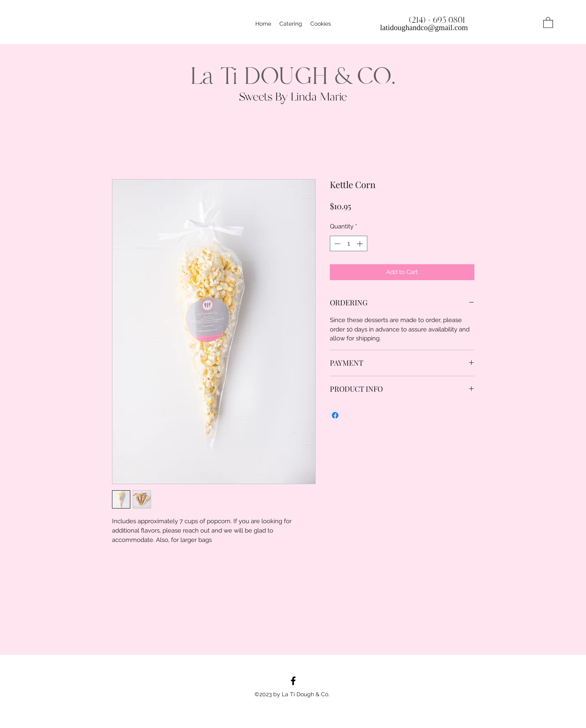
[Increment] (361, 244)
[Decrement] (337, 244)
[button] (548, 22)
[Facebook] (293, 681)
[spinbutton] (348, 244)
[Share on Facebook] (335, 415)
